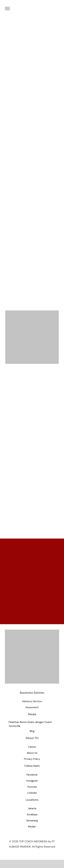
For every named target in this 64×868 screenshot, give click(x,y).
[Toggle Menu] (7, 9)
